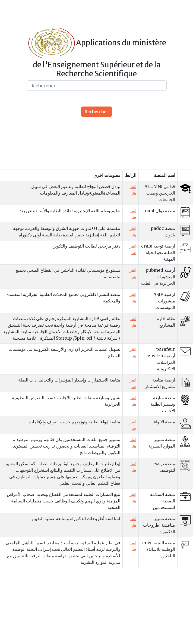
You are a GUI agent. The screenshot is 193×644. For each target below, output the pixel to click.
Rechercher (96, 112)
